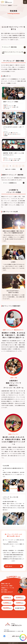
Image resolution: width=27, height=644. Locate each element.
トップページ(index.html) (6, 2)
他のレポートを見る (11, 169)
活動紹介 (10, 5)
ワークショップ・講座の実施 (9, 47)
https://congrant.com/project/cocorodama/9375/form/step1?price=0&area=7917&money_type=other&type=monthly (20, 608)
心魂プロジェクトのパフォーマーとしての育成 (13, 53)
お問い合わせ (9, 566)
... (20, 166)
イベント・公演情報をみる (10, 183)
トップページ (4, 5)
